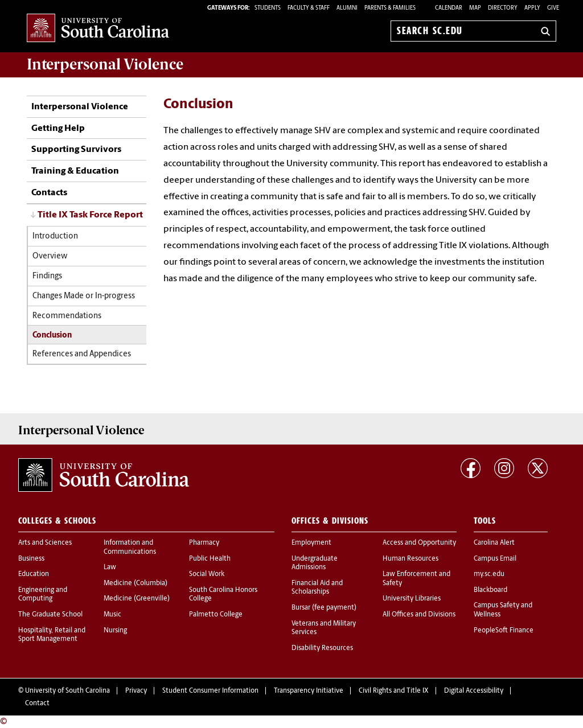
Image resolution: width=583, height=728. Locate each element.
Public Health (210, 559)
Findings (47, 276)
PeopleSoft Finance (504, 631)
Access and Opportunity (419, 543)
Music (112, 615)
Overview (50, 256)
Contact (37, 704)
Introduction (55, 237)
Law (110, 567)
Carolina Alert (494, 543)
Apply (532, 8)
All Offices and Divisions (419, 615)
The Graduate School (50, 615)
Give (553, 8)
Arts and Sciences (45, 543)
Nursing (115, 631)
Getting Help (58, 129)
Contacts (49, 193)
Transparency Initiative (309, 691)
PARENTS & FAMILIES (390, 8)
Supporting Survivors (76, 150)
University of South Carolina (67, 691)
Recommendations (67, 316)
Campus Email (495, 559)
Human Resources (410, 559)
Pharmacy (204, 543)
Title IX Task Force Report (90, 215)
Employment (311, 543)
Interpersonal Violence (80, 107)
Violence (105, 64)
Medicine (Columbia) (136, 583)
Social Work (207, 574)
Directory (503, 8)
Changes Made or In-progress (84, 296)
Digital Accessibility (474, 691)
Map (475, 8)
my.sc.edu (489, 574)
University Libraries (412, 599)
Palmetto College (216, 615)
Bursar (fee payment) (324, 608)
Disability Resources (322, 648)
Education (34, 574)
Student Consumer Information (210, 691)
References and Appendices (82, 354)
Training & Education (75, 171)
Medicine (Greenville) (137, 599)
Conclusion (52, 336)
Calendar (449, 8)
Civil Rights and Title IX (394, 691)
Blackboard (490, 590)
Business (31, 559)
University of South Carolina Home (98, 29)
